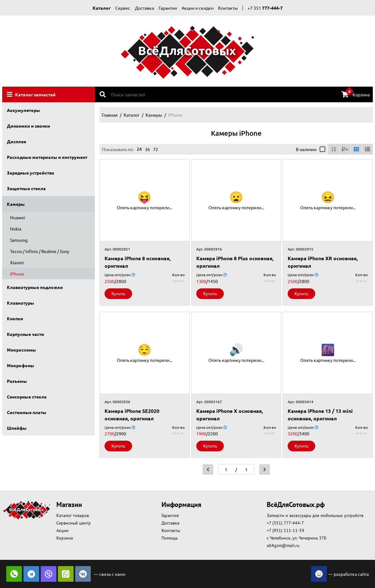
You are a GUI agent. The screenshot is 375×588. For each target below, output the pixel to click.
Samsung (19, 240)
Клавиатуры (21, 303)
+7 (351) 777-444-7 (285, 523)
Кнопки (15, 318)
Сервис (123, 8)
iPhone (17, 274)
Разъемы (17, 381)
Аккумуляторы (23, 110)
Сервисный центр (74, 523)
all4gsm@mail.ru (283, 545)
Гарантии (168, 8)
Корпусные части (26, 334)
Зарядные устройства (31, 173)
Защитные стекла (26, 188)
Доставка (144, 8)
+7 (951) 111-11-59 (285, 530)
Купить (118, 293)
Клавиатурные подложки (35, 287)
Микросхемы (21, 350)
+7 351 (265, 8)
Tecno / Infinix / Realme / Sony (40, 251)
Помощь (170, 538)
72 (156, 149)
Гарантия (170, 515)
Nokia (16, 229)
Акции (62, 530)
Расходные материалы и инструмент (47, 157)
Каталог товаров (73, 515)
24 (139, 149)
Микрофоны (21, 365)
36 (147, 149)
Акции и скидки (198, 8)
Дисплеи (17, 141)
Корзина (356, 94)
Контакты (228, 8)
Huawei (18, 217)
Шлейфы (17, 428)
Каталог (102, 8)
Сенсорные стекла (27, 397)
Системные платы (27, 412)
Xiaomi (17, 262)
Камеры (16, 204)
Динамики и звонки (28, 126)
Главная (110, 115)
